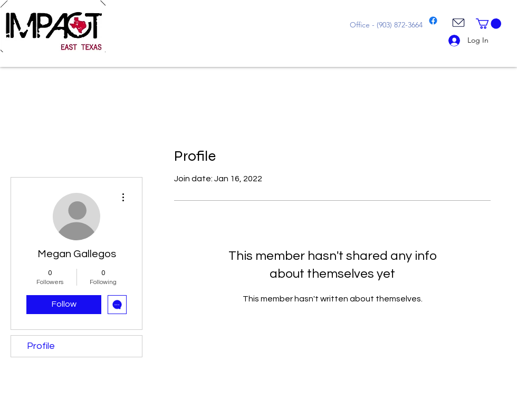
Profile (41, 346)
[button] (489, 24)
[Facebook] (433, 21)
